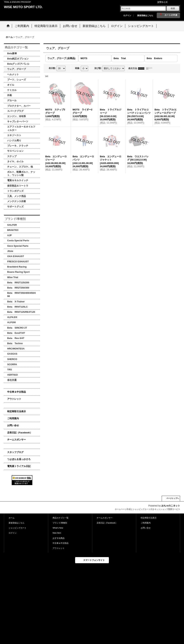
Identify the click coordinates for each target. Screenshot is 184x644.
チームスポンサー (17, 440)
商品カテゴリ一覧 (61, 518)
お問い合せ (13, 425)
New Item (57, 533)
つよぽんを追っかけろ (19, 459)
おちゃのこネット (171, 506)
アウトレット (14, 399)
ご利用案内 (13, 418)
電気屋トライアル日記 (19, 466)
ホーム (12, 518)
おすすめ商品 (59, 538)
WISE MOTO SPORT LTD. (23, 7)
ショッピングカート (18, 528)
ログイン (127, 15)
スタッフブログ (15, 452)
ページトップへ (173, 498)
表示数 (52, 68)
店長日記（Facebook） (20, 433)
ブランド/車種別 (60, 523)
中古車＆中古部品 (17, 392)
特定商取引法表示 (17, 411)
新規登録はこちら (145, 15)
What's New (58, 528)
